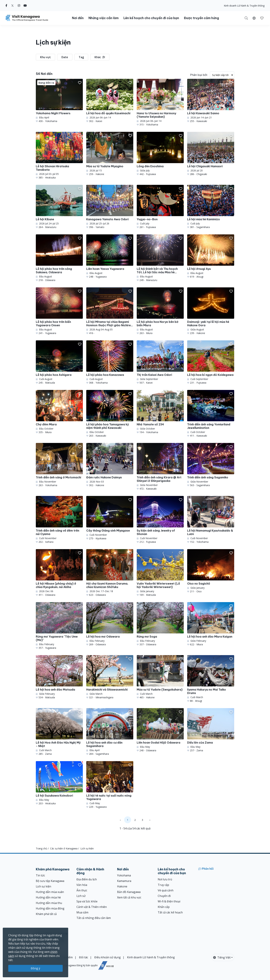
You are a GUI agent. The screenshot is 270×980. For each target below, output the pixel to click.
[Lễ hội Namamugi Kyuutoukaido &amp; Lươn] (211, 520)
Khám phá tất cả (46, 914)
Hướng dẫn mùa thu (49, 903)
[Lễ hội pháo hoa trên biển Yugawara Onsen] (59, 311)
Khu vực (45, 57)
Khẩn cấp (164, 907)
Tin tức (40, 875)
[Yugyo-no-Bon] (160, 207)
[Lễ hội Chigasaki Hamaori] (211, 154)
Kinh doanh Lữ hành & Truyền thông (244, 6)
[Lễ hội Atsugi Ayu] (211, 256)
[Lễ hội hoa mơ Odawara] (110, 624)
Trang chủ (41, 848)
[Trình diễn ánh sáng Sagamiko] (211, 465)
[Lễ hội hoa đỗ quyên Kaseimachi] (110, 101)
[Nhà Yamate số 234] (160, 412)
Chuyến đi (164, 896)
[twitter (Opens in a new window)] (12, 6)
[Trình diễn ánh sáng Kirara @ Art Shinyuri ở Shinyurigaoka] (160, 467)
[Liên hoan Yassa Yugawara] (110, 256)
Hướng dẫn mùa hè (48, 897)
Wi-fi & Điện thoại (169, 901)
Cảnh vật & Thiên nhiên (92, 907)
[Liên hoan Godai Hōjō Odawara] (160, 730)
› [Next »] (150, 820)
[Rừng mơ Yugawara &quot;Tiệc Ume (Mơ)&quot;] (59, 626)
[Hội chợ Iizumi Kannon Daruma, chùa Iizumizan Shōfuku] (110, 573)
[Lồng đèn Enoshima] (160, 154)
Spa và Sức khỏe (87, 901)
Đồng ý (35, 968)
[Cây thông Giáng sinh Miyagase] (110, 518)
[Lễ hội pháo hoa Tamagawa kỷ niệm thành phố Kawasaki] (110, 414)
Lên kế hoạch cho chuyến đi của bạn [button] (151, 18)
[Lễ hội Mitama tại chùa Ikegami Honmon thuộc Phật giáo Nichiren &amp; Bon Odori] (110, 311)
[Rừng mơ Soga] (160, 624)
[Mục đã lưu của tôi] (262, 18)
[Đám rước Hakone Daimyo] (110, 465)
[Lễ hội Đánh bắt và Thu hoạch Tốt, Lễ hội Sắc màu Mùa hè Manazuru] (160, 258)
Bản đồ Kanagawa (129, 892)
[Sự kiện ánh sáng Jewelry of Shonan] (160, 520)
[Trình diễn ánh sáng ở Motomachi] (59, 465)
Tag (81, 57)
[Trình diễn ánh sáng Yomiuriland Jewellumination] (211, 414)
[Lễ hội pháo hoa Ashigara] (59, 362)
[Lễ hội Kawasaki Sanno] (211, 101)
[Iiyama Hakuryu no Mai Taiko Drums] (211, 679)
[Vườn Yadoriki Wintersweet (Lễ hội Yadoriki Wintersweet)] (160, 573)
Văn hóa (82, 885)
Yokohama (124, 875)
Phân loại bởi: (199, 75)
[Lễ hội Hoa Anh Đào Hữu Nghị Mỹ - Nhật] (59, 732)
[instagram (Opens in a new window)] (19, 6)
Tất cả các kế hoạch (170, 912)
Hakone (122, 886)
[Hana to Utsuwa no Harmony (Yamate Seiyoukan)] (160, 103)
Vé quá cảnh (166, 890)
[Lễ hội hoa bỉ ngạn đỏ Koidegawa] (211, 362)
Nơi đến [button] (78, 18)
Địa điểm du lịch (87, 879)
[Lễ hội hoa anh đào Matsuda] (59, 677)
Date (65, 57)
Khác (100, 57)
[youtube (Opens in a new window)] (25, 6)
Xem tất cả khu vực (129, 897)
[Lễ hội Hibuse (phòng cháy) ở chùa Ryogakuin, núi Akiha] (59, 573)
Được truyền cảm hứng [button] (201, 18)
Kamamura (124, 881)
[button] (254, 18)
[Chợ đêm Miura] (59, 412)
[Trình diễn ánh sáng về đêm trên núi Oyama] (59, 520)
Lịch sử (81, 896)
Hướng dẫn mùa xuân (50, 892)
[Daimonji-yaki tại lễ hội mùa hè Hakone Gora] (211, 311)
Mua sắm (82, 912)
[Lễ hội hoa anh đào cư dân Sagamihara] (110, 732)
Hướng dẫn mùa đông (50, 908)
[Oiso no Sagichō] (211, 571)
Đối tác (84, 957)
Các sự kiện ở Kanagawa (64, 848)
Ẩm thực (82, 890)
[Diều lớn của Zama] (211, 730)
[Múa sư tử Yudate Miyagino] (110, 154)
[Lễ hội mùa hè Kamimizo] (211, 207)
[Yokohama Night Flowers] (59, 101)
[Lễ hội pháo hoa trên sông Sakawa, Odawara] (59, 258)
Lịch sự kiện (43, 886)
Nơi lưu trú (165, 879)
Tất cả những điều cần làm (94, 918)
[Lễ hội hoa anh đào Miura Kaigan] (211, 624)
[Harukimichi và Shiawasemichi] (110, 677)
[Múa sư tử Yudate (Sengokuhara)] (160, 677)
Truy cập (163, 885)
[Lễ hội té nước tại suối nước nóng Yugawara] (110, 785)
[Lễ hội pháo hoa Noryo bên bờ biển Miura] (160, 311)
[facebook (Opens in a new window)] (6, 6)
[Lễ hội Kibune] (59, 207)
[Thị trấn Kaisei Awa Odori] (160, 362)
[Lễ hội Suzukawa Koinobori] (59, 783)
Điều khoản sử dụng (108, 957)
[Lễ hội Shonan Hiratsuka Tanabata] (59, 156)
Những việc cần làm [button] (104, 18)
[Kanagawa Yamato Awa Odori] (110, 207)
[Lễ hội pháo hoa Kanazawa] (110, 362)
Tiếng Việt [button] (222, 957)
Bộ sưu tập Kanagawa (50, 881)
